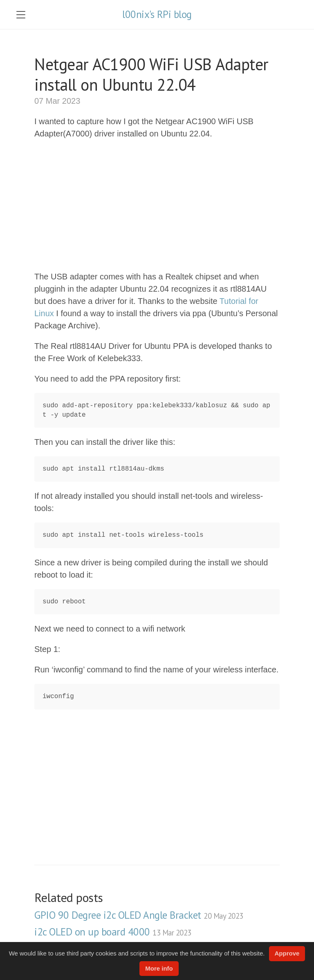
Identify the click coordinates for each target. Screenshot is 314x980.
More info (159, 968)
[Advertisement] (157, 205)
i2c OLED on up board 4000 (113, 932)
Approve (287, 953)
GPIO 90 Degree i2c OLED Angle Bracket (139, 915)
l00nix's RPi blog (157, 14)
